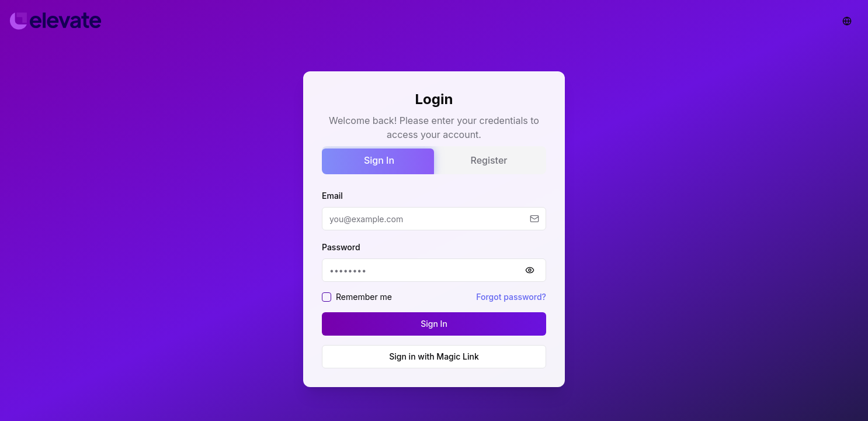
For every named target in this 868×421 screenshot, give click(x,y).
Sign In (379, 160)
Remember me (364, 297)
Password (341, 247)
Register (489, 160)
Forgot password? (511, 297)
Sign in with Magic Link (434, 356)
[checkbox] (327, 297)
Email (332, 196)
